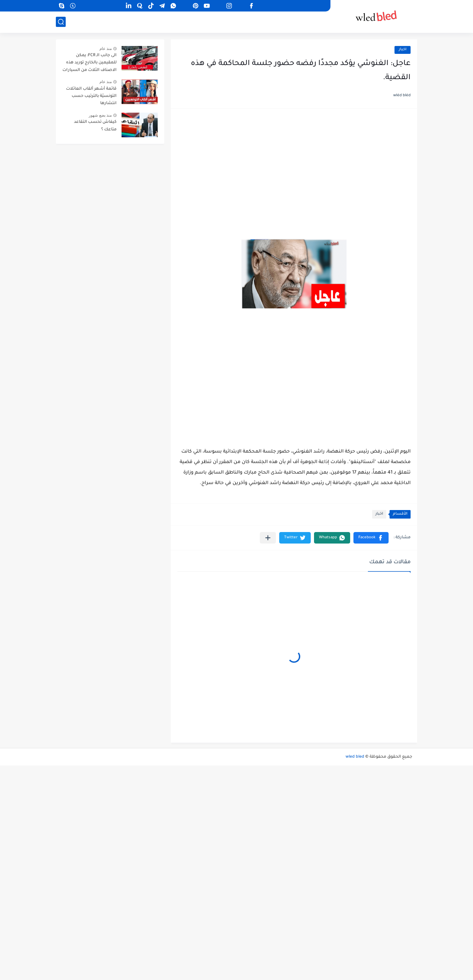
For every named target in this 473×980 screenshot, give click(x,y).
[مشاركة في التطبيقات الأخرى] (268, 538)
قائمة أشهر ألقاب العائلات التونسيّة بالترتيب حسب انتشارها (91, 96)
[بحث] (61, 22)
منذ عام (106, 49)
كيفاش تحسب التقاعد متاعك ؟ (95, 126)
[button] (371, 538)
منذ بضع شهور (100, 115)
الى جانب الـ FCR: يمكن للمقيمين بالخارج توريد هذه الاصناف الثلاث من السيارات (90, 63)
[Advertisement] (294, 166)
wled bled (355, 757)
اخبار (403, 50)
